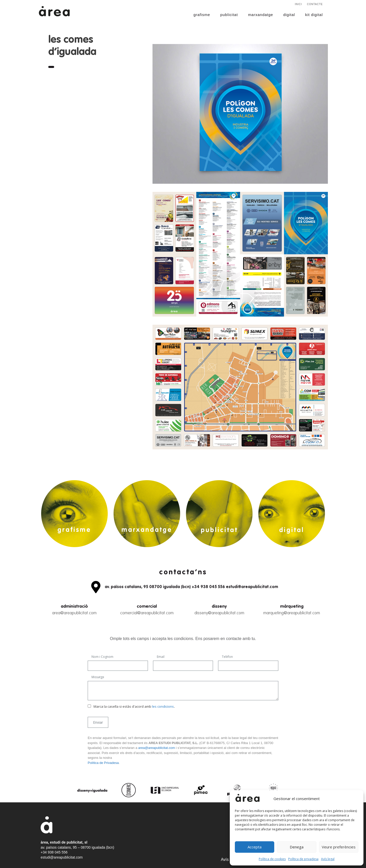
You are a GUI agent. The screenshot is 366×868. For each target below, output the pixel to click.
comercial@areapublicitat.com (147, 613)
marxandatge (261, 15)
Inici (298, 4)
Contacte (315, 4)
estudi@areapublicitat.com (62, 857)
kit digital (314, 15)
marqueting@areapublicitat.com (292, 613)
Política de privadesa (303, 859)
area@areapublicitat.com (74, 613)
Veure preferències (339, 847)
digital (289, 15)
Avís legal (328, 859)
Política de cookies (272, 859)
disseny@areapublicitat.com (219, 613)
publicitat (229, 15)
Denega (297, 847)
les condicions (163, 706)
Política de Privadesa (103, 763)
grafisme (202, 15)
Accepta (255, 847)
